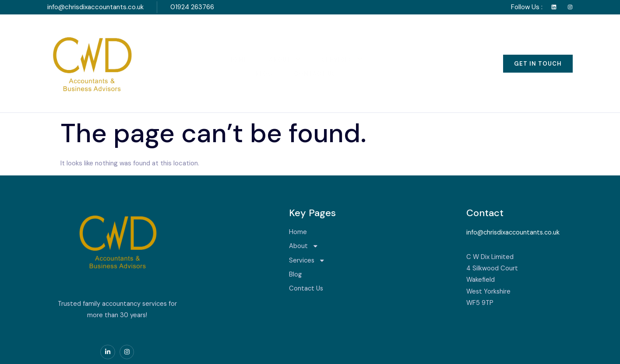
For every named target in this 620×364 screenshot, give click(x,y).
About (248, 46)
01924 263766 (192, 7)
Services (306, 46)
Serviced (99, 352)
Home (200, 47)
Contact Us (409, 47)
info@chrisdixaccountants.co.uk (95, 7)
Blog (357, 47)
